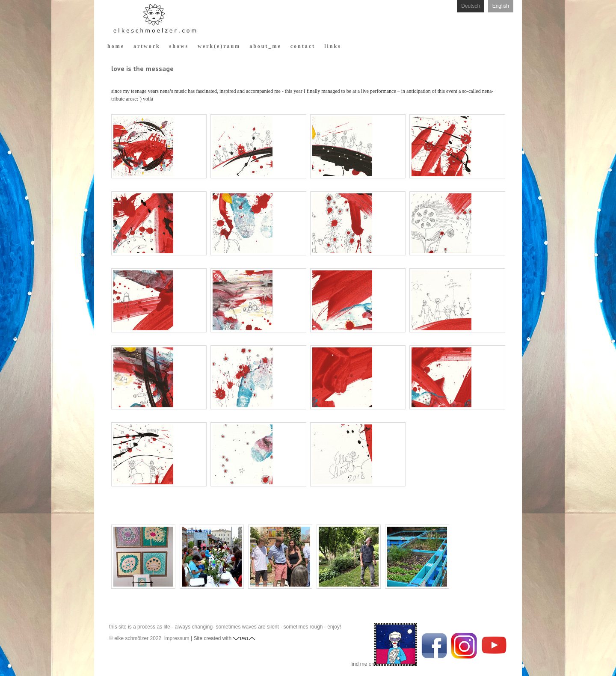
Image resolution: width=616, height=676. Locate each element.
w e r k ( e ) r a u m (218, 46)
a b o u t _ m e (265, 46)
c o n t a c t (302, 46)
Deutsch (471, 6)
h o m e (115, 46)
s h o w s (179, 46)
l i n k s (332, 46)
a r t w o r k (146, 46)
